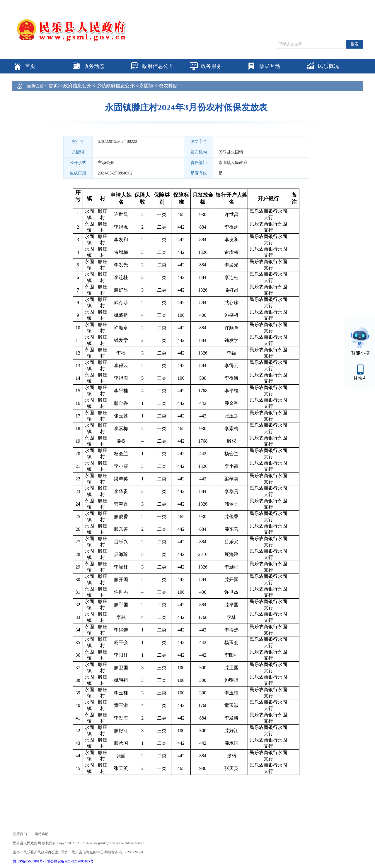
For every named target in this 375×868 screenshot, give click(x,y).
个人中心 (354, 3)
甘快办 (360, 378)
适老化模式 (327, 3)
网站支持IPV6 (267, 3)
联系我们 (20, 834)
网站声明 (42, 834)
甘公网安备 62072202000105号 (70, 861)
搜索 (354, 44)
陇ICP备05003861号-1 (30, 861)
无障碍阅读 (298, 3)
